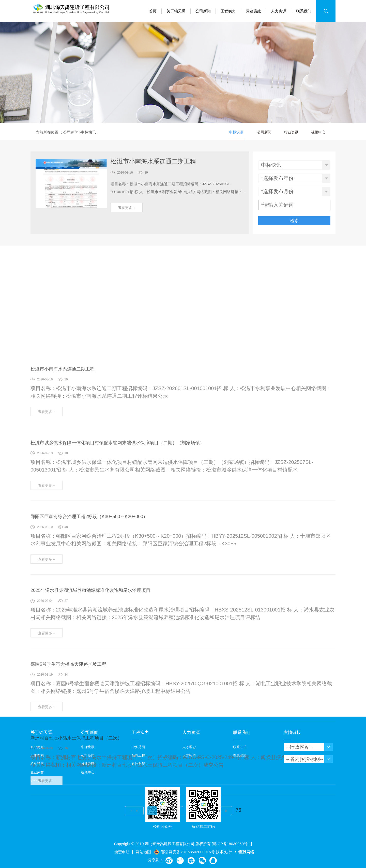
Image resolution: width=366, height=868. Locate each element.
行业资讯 (291, 133)
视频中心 (318, 133)
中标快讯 (88, 133)
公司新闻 (71, 133)
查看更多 (127, 211)
